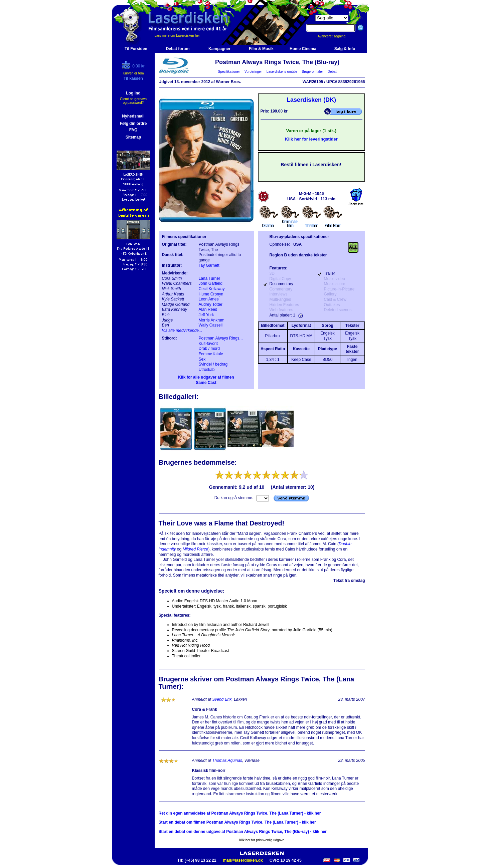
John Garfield (211, 283)
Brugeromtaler (312, 72)
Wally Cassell (211, 325)
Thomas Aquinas (227, 761)
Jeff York (206, 315)
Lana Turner (210, 278)
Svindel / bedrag (213, 364)
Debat (332, 72)
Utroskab (207, 370)
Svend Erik (222, 699)
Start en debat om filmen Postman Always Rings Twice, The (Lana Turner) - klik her (237, 822)
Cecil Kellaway (212, 289)
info (360, 18)
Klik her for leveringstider (311, 139)
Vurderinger (253, 72)
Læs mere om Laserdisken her (177, 36)
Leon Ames (209, 299)
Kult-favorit (208, 344)
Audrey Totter (211, 304)
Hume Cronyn (211, 294)
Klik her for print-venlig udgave (262, 840)
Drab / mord (209, 349)
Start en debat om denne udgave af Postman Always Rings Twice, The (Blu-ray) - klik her (243, 832)
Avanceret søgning (335, 36)
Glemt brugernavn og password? (133, 101)
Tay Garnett (209, 265)
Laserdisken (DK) (311, 100)
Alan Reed (208, 309)
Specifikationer (229, 72)
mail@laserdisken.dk (243, 860)
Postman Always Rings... (221, 338)
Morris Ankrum (212, 320)
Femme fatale (211, 354)
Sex (202, 359)
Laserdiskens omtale (282, 72)
